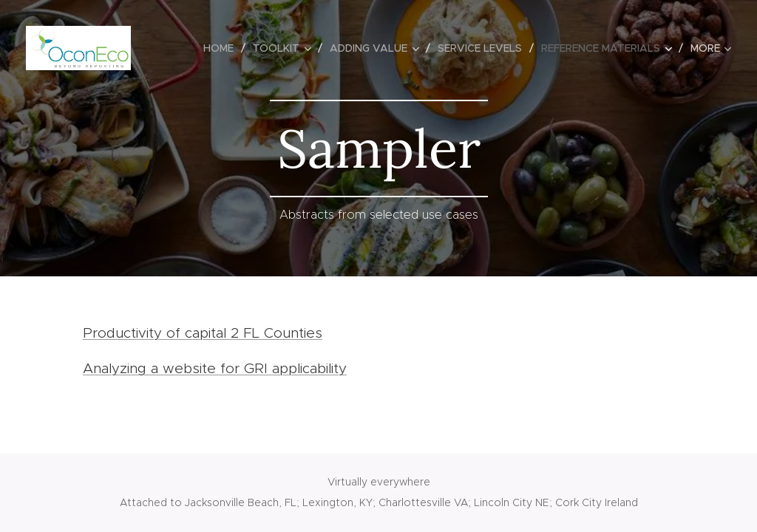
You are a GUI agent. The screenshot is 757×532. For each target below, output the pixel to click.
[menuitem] (223, 48)
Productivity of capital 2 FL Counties (203, 333)
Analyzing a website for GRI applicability (215, 368)
